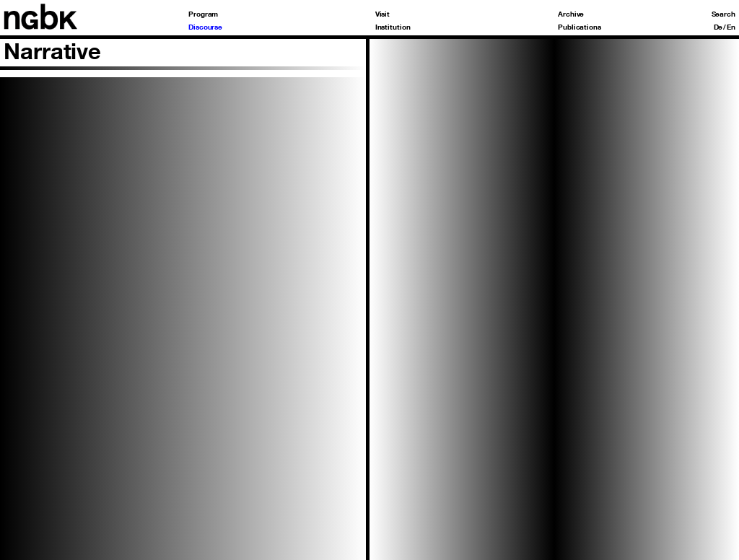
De (718, 27)
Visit (383, 14)
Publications (580, 27)
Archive (571, 14)
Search (723, 14)
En (731, 27)
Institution (393, 27)
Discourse (205, 27)
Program (203, 14)
